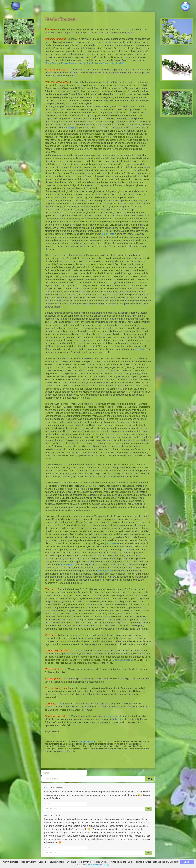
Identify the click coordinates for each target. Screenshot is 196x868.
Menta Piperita (103, 63)
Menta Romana (69, 63)
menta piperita (105, 571)
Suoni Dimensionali (123, 660)
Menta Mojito (118, 63)
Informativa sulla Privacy (99, 865)
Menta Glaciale (86, 63)
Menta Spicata (52, 63)
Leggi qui (120, 719)
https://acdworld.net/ (87, 741)
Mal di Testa (108, 234)
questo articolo (112, 543)
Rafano (141, 349)
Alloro (127, 550)
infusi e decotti (67, 565)
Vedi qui (70, 128)
